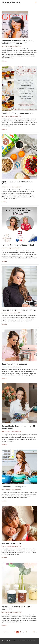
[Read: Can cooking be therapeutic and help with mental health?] (19, 403)
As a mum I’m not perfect (12, 543)
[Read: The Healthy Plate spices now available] (19, 88)
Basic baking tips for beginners (14, 364)
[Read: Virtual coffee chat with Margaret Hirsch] (19, 225)
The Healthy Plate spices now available (18, 113)
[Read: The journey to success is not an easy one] (19, 287)
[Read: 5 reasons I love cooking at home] (19, 467)
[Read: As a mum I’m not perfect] (19, 523)
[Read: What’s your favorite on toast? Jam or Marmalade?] (19, 583)
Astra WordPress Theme (31, 641)
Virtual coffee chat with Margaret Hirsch (18, 245)
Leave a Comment (6, 46)
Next (35, 632)
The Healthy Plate (11, 3)
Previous (5, 632)
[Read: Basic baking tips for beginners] (19, 345)
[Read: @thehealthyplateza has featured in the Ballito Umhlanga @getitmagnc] (15, 24)
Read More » (5, 61)
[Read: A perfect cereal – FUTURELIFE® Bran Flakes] (19, 157)
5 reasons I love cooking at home (15, 487)
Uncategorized (15, 46)
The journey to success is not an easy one (19, 310)
